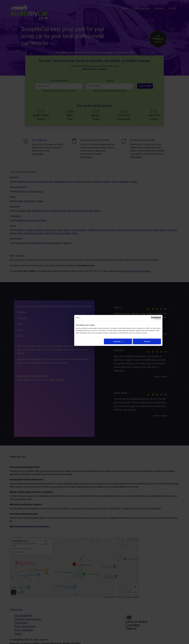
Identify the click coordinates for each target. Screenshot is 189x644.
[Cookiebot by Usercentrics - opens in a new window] (152, 318)
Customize (118, 341)
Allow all (147, 341)
